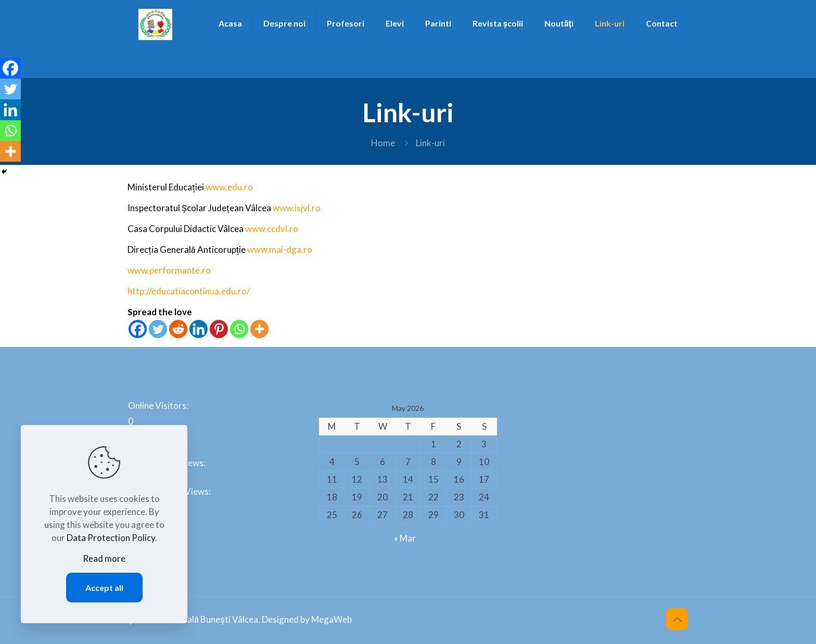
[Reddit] (178, 329)
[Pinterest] (219, 329)
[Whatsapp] (239, 329)
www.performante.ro (169, 270)
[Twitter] (158, 329)
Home (383, 143)
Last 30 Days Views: (168, 463)
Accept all (104, 588)
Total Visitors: (157, 520)
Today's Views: (158, 434)
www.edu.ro (229, 187)
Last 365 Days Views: (170, 491)
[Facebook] (138, 329)
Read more (104, 558)
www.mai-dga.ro (280, 249)
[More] (259, 329)
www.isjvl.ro (297, 208)
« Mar (405, 538)
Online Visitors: (159, 405)
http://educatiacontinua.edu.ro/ (189, 291)
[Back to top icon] (677, 619)
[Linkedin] (199, 329)
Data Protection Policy (111, 538)
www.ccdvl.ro (272, 229)
